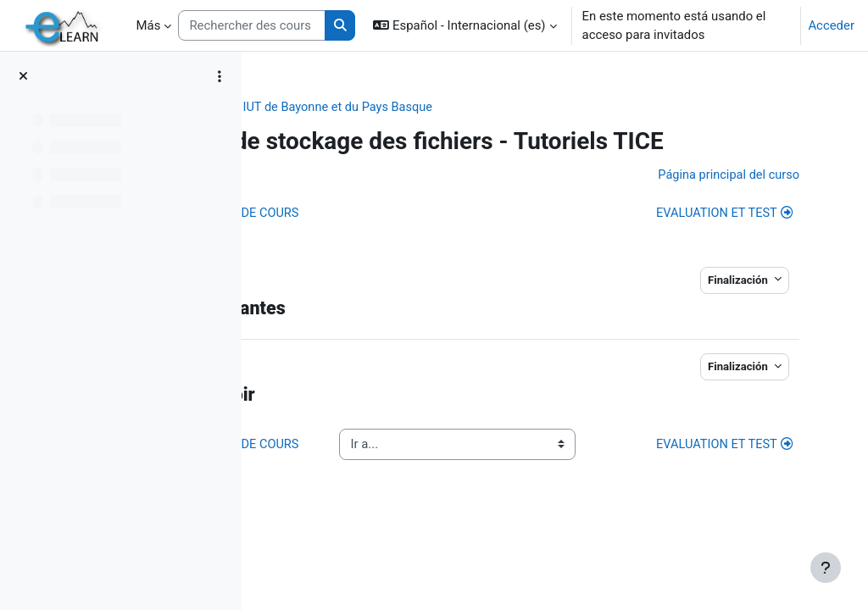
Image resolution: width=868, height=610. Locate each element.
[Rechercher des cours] (251, 25)
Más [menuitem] (149, 25)
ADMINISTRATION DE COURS (400, 243)
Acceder (831, 25)
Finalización (719, 310)
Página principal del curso (707, 204)
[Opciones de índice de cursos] (220, 76)
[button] (465, 25)
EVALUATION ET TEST (702, 243)
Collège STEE (365, 108)
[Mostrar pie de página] (826, 568)
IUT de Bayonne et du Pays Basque (519, 108)
